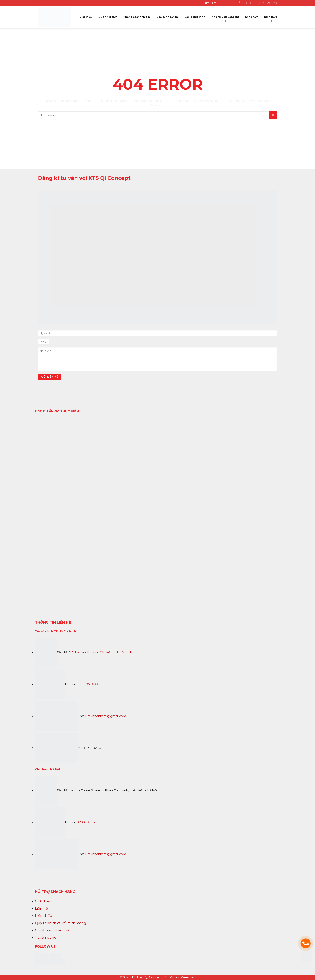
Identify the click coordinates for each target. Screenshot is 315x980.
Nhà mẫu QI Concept (225, 18)
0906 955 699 (88, 684)
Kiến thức (271, 18)
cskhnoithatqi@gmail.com (107, 716)
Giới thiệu (86, 18)
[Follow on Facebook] (247, 3)
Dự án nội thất (108, 18)
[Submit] (240, 3)
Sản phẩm (252, 18)
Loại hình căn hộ (168, 18)
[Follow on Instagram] (251, 3)
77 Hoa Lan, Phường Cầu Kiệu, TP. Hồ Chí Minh (103, 652)
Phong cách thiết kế (137, 18)
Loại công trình (195, 18)
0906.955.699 (268, 3)
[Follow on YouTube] (255, 3)
